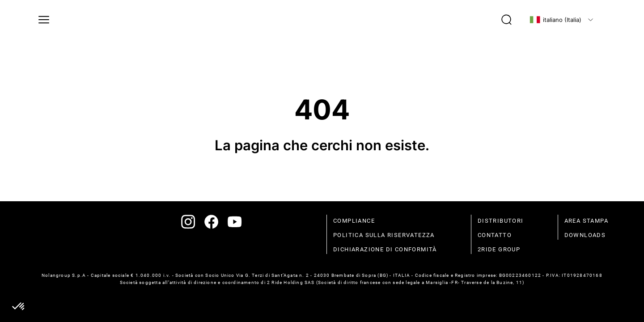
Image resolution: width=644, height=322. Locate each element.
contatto (495, 235)
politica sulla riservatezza (384, 235)
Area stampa (586, 221)
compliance (354, 221)
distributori (501, 221)
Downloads (585, 235)
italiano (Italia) (555, 20)
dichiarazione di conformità (385, 249)
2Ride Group (499, 249)
